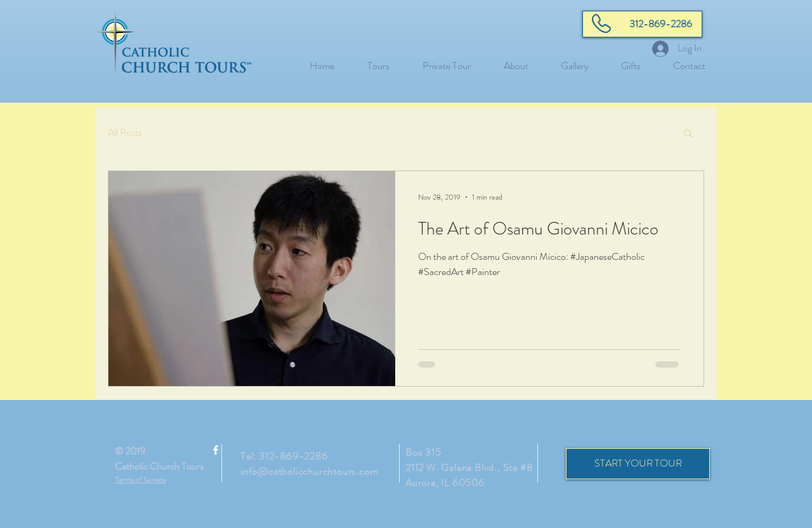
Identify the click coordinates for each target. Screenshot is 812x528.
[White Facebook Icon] (216, 450)
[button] (688, 134)
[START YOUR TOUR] (638, 464)
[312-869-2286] (642, 24)
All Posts (125, 132)
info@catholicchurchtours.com (309, 471)
